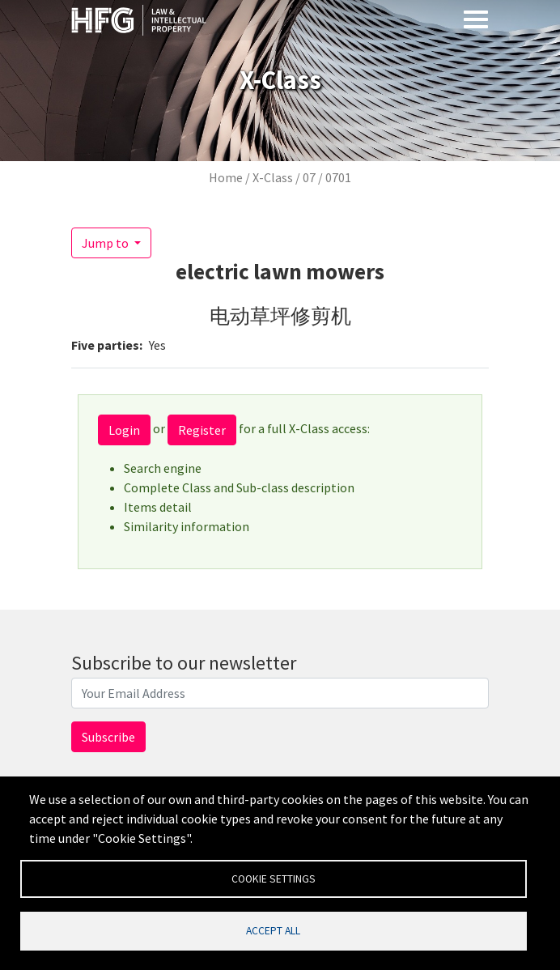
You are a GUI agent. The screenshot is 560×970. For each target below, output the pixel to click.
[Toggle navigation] (476, 19)
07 (309, 177)
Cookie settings (274, 877)
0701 (338, 177)
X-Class (273, 177)
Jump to (106, 243)
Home (226, 177)
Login (124, 430)
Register (202, 430)
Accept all (273, 930)
